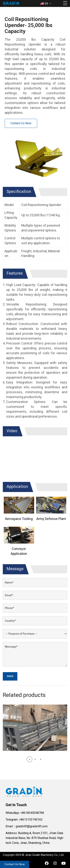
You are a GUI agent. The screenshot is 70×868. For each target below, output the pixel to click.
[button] (29, 759)
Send (10, 676)
